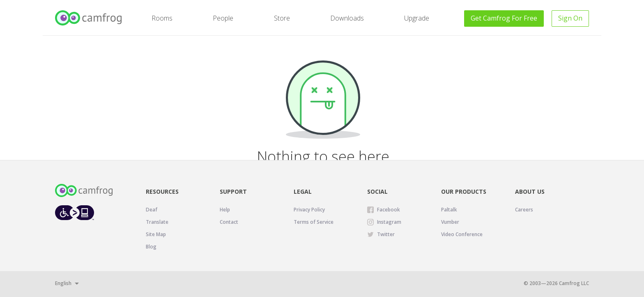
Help (225, 210)
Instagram (389, 222)
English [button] (63, 283)
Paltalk (449, 210)
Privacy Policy (309, 210)
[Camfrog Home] (89, 18)
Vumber (450, 222)
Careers (524, 210)
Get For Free (504, 18)
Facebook (389, 210)
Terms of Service (314, 222)
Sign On (570, 18)
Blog (151, 247)
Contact (229, 222)
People (223, 18)
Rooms (162, 18)
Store (282, 18)
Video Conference (462, 234)
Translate (157, 222)
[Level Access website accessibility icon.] (75, 212)
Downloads (347, 18)
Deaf (152, 210)
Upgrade (417, 18)
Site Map (156, 234)
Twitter (386, 234)
